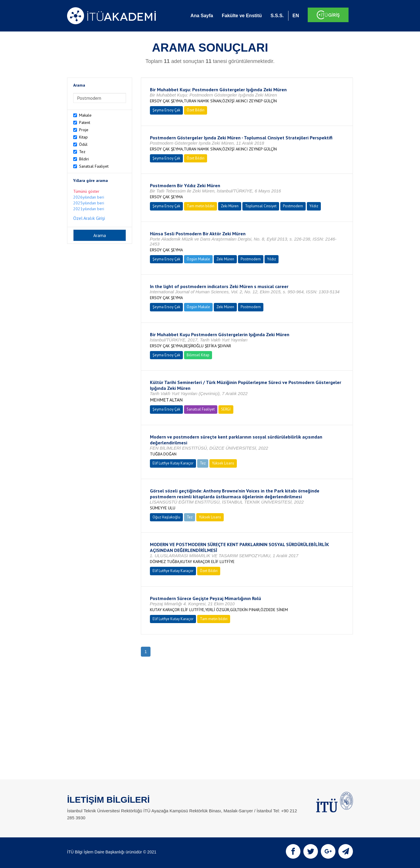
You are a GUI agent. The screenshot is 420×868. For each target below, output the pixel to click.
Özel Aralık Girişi (89, 218)
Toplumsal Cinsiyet (261, 206)
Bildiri (84, 159)
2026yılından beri (89, 197)
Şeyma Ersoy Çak (166, 110)
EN (296, 16)
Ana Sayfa (202, 16)
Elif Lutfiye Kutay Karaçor (173, 463)
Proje (84, 130)
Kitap (83, 137)
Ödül (83, 144)
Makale (85, 115)
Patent (85, 122)
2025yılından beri (89, 203)
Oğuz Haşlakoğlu (166, 517)
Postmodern (293, 206)
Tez (82, 152)
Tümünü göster (86, 191)
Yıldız (314, 206)
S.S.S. (277, 16)
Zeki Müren (230, 206)
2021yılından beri (89, 209)
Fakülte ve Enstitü (242, 16)
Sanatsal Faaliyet (94, 166)
